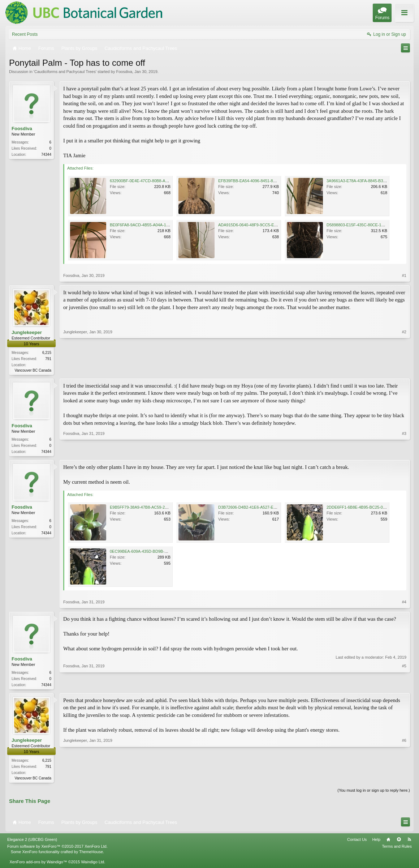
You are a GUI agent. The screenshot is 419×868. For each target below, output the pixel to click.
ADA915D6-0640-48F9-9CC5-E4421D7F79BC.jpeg (264, 225)
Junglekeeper (27, 332)
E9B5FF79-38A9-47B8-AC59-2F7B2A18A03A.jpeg (155, 509)
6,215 (47, 353)
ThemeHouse (91, 854)
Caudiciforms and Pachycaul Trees (65, 72)
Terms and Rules (397, 849)
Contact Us (357, 842)
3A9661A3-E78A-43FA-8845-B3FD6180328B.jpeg (371, 181)
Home (388, 842)
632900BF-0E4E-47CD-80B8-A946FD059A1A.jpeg (155, 181)
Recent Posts (25, 34)
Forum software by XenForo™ (57, 849)
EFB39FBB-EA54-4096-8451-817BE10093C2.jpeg (263, 181)
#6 (404, 779)
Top (399, 842)
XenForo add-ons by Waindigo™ (38, 865)
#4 (404, 603)
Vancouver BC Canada (33, 370)
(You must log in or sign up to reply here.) (374, 793)
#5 (404, 685)
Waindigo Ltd (92, 865)
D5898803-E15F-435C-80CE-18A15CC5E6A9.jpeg (372, 225)
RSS (409, 842)
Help (376, 842)
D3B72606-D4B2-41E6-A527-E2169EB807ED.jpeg (263, 509)
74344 (46, 155)
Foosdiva (124, 72)
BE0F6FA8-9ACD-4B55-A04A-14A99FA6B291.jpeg (155, 225)
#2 (404, 369)
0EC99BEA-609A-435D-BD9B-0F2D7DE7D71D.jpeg (156, 553)
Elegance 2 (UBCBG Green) (32, 842)
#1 (404, 275)
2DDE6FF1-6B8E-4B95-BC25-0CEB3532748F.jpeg (372, 509)
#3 (404, 452)
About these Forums (393, 18)
